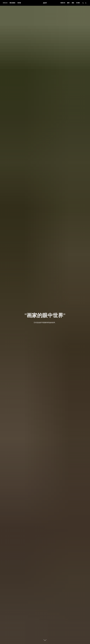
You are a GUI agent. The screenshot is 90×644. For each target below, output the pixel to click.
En (86, 3)
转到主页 (5, 3)
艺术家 (78, 3)
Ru (83, 3)
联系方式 (63, 3)
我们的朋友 (12, 3)
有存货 (19, 3)
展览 (73, 3)
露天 (68, 3)
